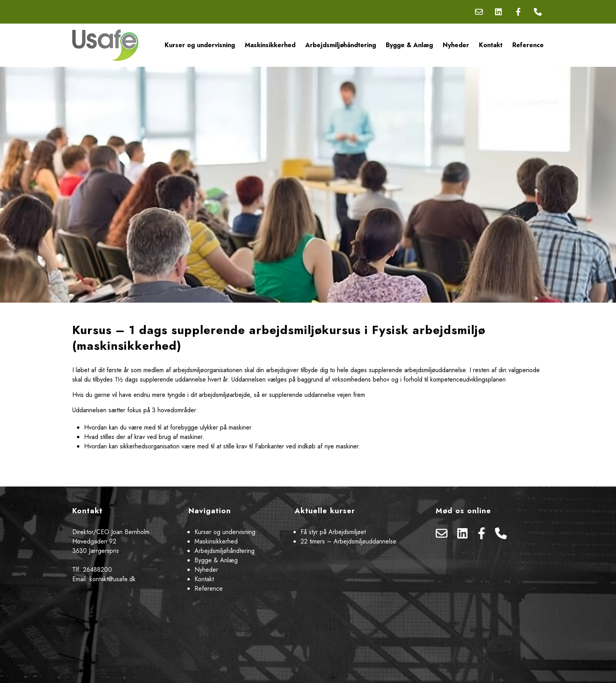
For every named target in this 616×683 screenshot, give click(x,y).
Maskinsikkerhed (270, 45)
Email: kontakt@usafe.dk (104, 579)
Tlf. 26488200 (92, 570)
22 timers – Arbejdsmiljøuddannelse (348, 541)
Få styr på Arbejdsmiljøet (333, 532)
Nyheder (456, 45)
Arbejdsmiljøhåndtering (341, 45)
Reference (528, 45)
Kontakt (491, 45)
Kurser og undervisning (200, 45)
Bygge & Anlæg (409, 45)
